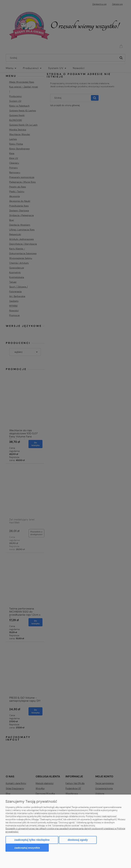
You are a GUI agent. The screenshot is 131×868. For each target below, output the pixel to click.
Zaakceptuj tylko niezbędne (32, 840)
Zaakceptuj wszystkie (27, 848)
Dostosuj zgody (78, 840)
